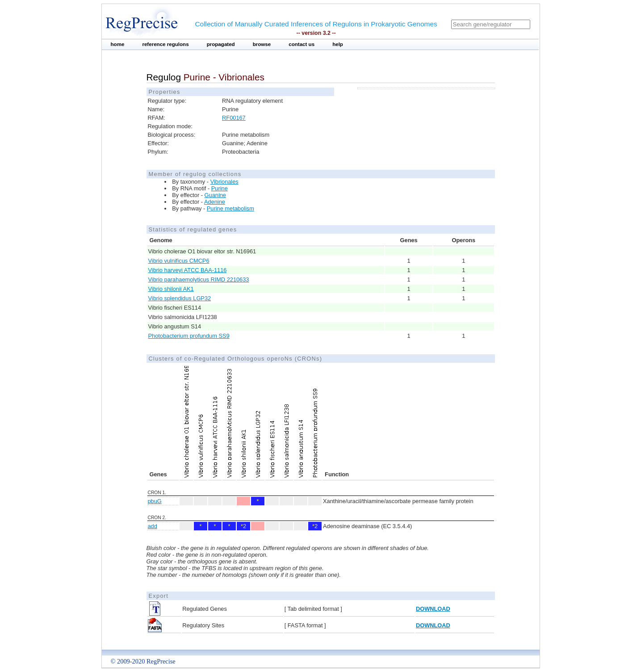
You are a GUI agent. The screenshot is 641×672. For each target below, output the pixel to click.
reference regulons (165, 44)
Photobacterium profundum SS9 (189, 336)
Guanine (215, 195)
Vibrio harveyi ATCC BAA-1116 (188, 270)
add (153, 526)
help (338, 44)
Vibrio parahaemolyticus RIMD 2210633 (199, 279)
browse (262, 44)
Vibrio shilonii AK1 (171, 289)
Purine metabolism (230, 208)
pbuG (155, 501)
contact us (302, 44)
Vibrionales (224, 182)
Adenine (215, 202)
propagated (221, 44)
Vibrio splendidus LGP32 (180, 298)
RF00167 (234, 118)
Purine (220, 188)
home (118, 44)
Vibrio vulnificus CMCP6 (179, 261)
